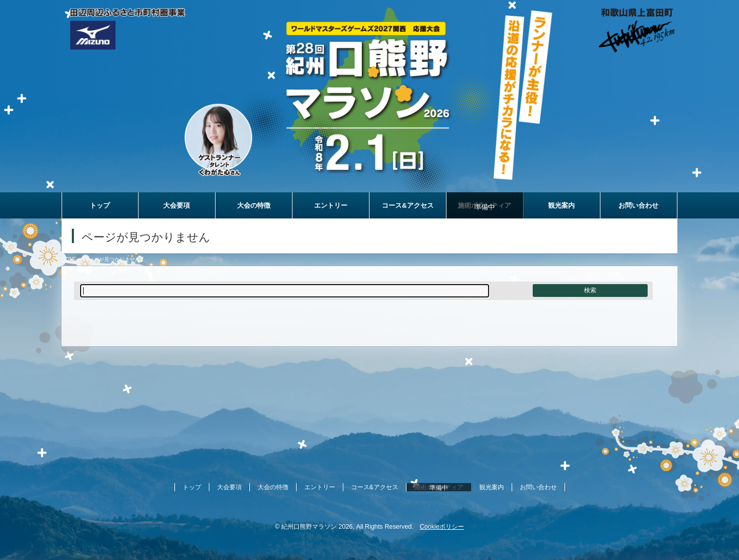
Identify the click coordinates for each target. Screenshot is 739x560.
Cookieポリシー (442, 527)
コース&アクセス (375, 487)
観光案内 (492, 487)
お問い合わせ (538, 487)
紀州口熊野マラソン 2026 (317, 527)
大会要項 (229, 487)
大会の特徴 (273, 487)
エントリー (320, 487)
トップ (192, 487)
